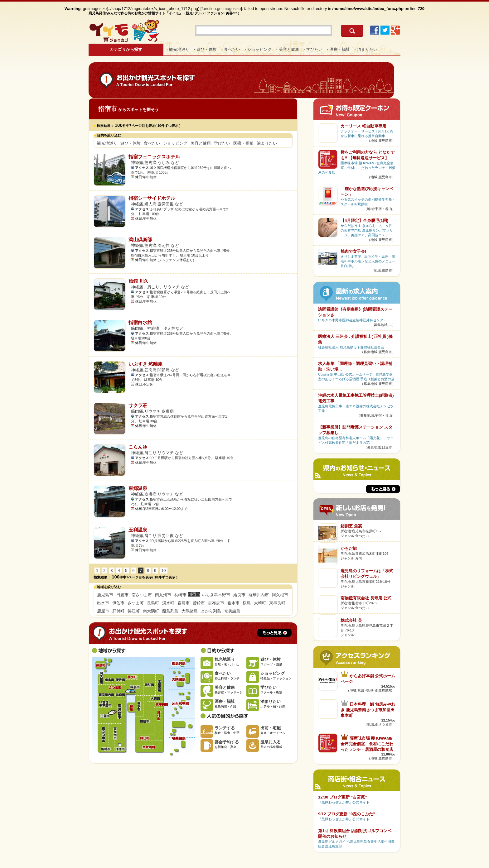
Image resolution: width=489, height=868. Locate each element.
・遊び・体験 (205, 49)
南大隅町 (151, 611)
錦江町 (134, 611)
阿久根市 (280, 595)
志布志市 (216, 603)
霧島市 (184, 603)
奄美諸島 (232, 611)
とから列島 (211, 611)
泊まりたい (267, 143)
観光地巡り (107, 143)
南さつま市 (142, 595)
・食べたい (230, 49)
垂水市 (233, 603)
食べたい (152, 143)
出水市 (103, 603)
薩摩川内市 (259, 595)
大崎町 (260, 603)
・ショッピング (257, 49)
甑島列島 (170, 611)
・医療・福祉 (338, 49)
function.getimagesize (221, 9)
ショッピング (175, 143)
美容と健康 (201, 143)
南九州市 (163, 595)
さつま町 (136, 603)
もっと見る (274, 633)
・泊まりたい (365, 49)
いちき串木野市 (216, 595)
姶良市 (239, 595)
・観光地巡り (177, 49)
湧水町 (168, 603)
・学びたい (312, 49)
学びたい (222, 143)
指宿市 (120, 747)
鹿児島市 (105, 595)
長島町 (153, 603)
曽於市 (199, 603)
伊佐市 (118, 603)
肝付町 (118, 611)
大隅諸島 (190, 611)
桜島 (247, 603)
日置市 (122, 595)
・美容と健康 (287, 49)
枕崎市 (180, 595)
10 (163, 571)
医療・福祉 (243, 143)
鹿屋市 (103, 611)
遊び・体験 (131, 143)
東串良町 (277, 603)
